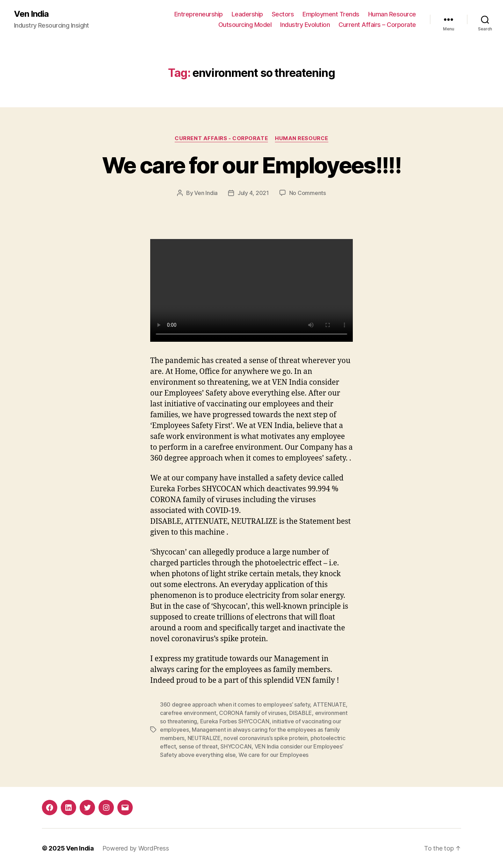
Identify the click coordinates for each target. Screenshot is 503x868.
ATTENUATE (330, 704)
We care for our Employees (274, 755)
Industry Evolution (305, 25)
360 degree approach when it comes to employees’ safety (235, 704)
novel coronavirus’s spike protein (265, 738)
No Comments (308, 193)
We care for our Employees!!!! (251, 165)
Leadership (247, 14)
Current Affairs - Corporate (221, 138)
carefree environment (188, 713)
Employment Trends (331, 14)
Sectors (283, 14)
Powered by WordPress (136, 848)
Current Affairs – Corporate (377, 25)
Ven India (31, 14)
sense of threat (198, 746)
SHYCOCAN (236, 746)
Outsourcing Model (245, 25)
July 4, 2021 (253, 193)
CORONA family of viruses (253, 713)
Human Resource (392, 14)
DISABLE (301, 713)
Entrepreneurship (199, 14)
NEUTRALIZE (204, 738)
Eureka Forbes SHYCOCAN (235, 721)
